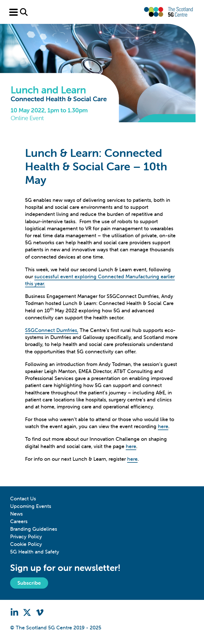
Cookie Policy (26, 544)
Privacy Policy (26, 536)
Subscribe (29, 583)
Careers (19, 521)
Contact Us (23, 499)
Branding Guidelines (34, 529)
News (16, 514)
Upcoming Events (31, 506)
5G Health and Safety (35, 552)
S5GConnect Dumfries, (52, 330)
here (163, 426)
